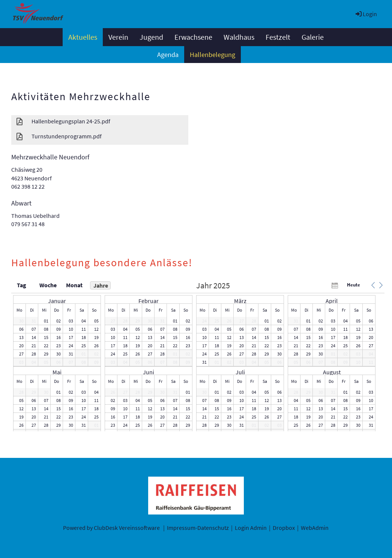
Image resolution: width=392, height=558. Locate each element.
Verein (118, 37)
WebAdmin (315, 528)
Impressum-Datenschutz (198, 528)
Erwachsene (193, 37)
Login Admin (251, 528)
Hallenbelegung (213, 55)
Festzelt (278, 37)
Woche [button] (48, 285)
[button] (373, 285)
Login (366, 14)
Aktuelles (83, 37)
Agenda (168, 55)
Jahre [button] (101, 285)
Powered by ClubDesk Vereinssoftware (111, 528)
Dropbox (284, 528)
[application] (198, 356)
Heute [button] (354, 285)
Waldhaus (239, 37)
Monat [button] (74, 285)
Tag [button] (22, 285)
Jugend (151, 37)
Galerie (313, 37)
